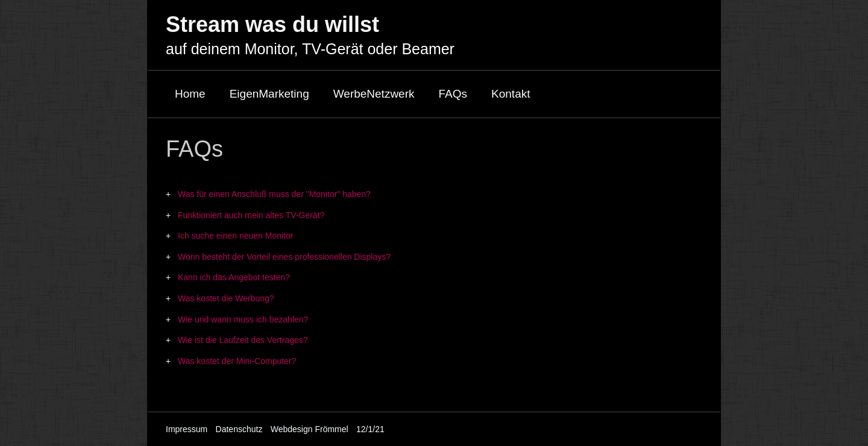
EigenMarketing (269, 94)
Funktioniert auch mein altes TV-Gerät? (251, 215)
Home (190, 94)
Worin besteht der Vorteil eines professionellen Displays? (284, 257)
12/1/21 (370, 429)
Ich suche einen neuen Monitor (235, 236)
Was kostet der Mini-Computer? (237, 361)
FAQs (453, 94)
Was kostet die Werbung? (226, 298)
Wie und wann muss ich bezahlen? (243, 319)
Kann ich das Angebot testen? (234, 277)
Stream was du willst (272, 24)
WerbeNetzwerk (374, 94)
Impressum (187, 429)
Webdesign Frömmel (310, 429)
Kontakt (511, 94)
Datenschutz (239, 429)
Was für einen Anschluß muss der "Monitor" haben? (274, 194)
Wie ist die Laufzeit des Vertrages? (243, 340)
